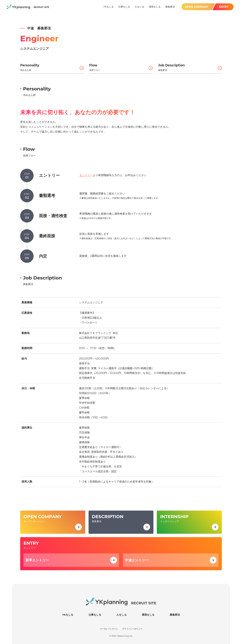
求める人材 (52, 67)
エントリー (86, 175)
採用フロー (121, 67)
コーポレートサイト (109, 628)
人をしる (122, 614)
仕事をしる (95, 614)
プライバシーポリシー (132, 628)
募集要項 (190, 67)
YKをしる (68, 614)
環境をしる (148, 614)
